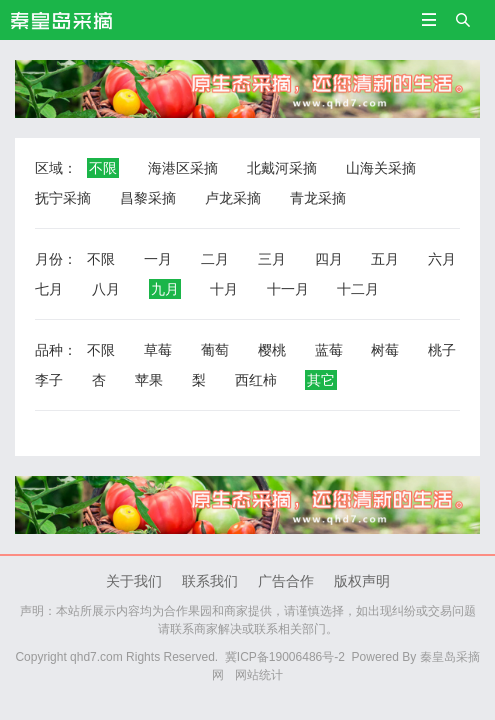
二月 (215, 259)
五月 (385, 259)
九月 (165, 289)
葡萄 (215, 350)
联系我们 (210, 581)
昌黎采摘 (148, 198)
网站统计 (259, 675)
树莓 (385, 350)
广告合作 (286, 581)
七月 (49, 289)
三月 (272, 259)
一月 (158, 259)
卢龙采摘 (233, 198)
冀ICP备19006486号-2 (285, 657)
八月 (106, 289)
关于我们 (134, 581)
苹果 (149, 380)
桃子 (442, 350)
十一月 (288, 289)
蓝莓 (329, 350)
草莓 (158, 350)
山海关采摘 (381, 168)
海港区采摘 (183, 168)
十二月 (358, 289)
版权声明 (362, 581)
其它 (321, 380)
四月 (329, 259)
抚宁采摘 (63, 198)
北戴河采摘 (282, 168)
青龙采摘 (318, 198)
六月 (442, 259)
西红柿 (256, 380)
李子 (49, 380)
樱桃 (272, 350)
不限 (103, 168)
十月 (224, 289)
